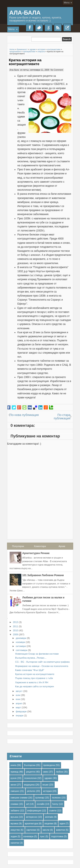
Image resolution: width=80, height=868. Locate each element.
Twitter (39, 28)
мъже (45, 785)
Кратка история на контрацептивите (25, 62)
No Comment (57, 70)
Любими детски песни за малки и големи (43, 599)
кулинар (40, 798)
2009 (16, 634)
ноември (20, 642)
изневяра (28, 836)
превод (15, 772)
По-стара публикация (62, 417)
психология (31, 778)
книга (14, 765)
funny (55, 804)
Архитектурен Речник (36, 553)
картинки (31, 830)
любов (59, 772)
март (18, 707)
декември (21, 638)
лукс (42, 836)
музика (15, 823)
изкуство (15, 830)
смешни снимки (19, 798)
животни (60, 830)
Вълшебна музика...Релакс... (31, 658)
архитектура (31, 823)
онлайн (41, 804)
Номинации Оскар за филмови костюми (37, 654)
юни (18, 699)
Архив (62, 546)
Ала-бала (14, 70)
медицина (29, 785)
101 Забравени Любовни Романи (43, 575)
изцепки (49, 823)
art (27, 804)
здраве (48, 778)
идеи (62, 823)
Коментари (40, 546)
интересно (31, 817)
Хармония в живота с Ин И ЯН (32, 682)
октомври (21, 646)
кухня (14, 778)
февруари (21, 711)
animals (49, 817)
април (19, 703)
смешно (15, 791)
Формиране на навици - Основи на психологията (42, 666)
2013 (16, 622)
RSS (58, 28)
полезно (56, 798)
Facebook (30, 28)
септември (22, 650)
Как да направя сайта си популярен (35, 686)
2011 (16, 626)
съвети (53, 811)
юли (18, 695)
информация (34, 811)
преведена (49, 765)
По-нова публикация (24, 415)
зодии (14, 836)
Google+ (48, 28)
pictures (31, 791)
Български (30, 765)
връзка (14, 817)
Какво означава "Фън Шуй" (30, 670)
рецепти (31, 772)
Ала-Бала (25, 13)
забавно (15, 811)
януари (20, 715)
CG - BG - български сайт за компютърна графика (42, 662)
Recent (67, 28)
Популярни (18, 546)
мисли (46, 830)
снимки (15, 804)
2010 (16, 630)
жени (13, 785)
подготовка (57, 836)
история (47, 791)
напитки (15, 843)
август (19, 691)
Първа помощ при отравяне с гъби (34, 678)
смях (46, 772)
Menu (67, 3)
